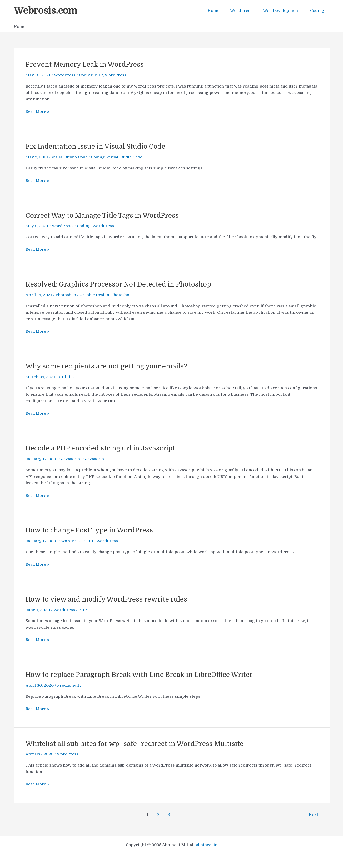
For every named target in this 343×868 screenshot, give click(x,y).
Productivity (69, 685)
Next (316, 815)
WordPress (248, 11)
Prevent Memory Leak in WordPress (86, 64)
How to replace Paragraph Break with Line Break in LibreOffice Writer (142, 675)
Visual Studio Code (70, 157)
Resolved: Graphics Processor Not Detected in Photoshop (120, 284)
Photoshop (66, 295)
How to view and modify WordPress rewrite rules (108, 599)
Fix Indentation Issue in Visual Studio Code (97, 146)
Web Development (285, 11)
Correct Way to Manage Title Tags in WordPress (104, 215)
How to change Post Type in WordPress (90, 530)
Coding (319, 11)
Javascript (71, 459)
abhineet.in (207, 845)
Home (223, 11)
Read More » (38, 112)
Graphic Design (96, 295)
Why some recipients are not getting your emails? (108, 366)
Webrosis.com (45, 11)
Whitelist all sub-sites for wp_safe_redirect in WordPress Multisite (137, 744)
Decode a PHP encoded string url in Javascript (102, 448)
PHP (100, 75)
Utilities (67, 377)
